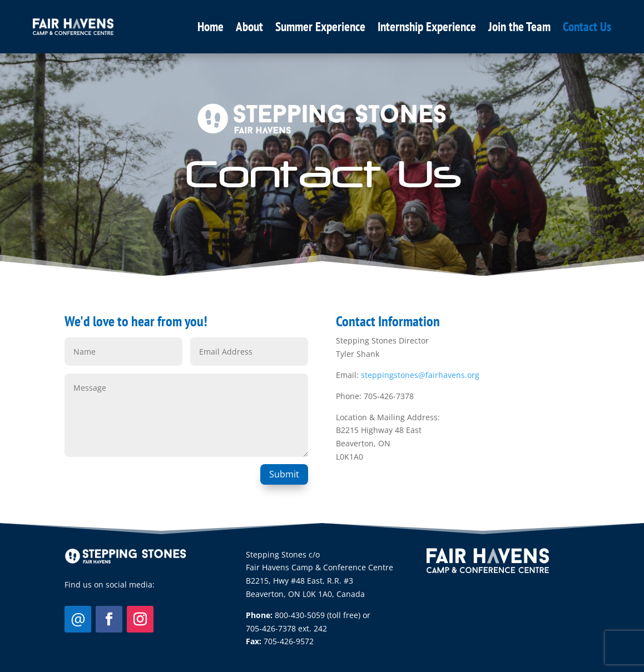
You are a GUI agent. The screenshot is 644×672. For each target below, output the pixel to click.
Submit (284, 474)
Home (210, 26)
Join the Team (519, 26)
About (249, 26)
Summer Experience (320, 26)
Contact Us (587, 26)
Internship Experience (427, 26)
